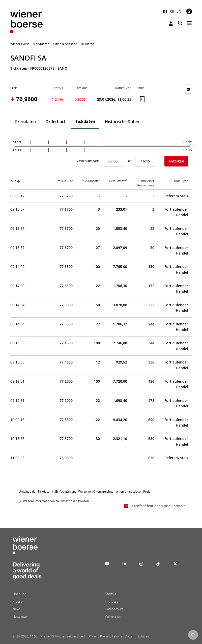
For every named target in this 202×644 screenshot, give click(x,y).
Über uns (19, 594)
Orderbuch (56, 122)
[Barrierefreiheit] (189, 11)
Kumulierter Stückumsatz (145, 183)
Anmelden (171, 24)
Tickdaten (85, 121)
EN (179, 11)
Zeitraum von (88, 161)
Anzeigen (176, 161)
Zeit (13, 181)
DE (165, 11)
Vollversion (113, 617)
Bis (129, 161)
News (17, 609)
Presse (18, 601)
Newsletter (20, 617)
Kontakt (111, 594)
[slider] (13, 146)
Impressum (113, 601)
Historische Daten (122, 122)
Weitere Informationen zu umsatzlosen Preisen (56, 501)
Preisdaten (25, 122)
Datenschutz (114, 609)
